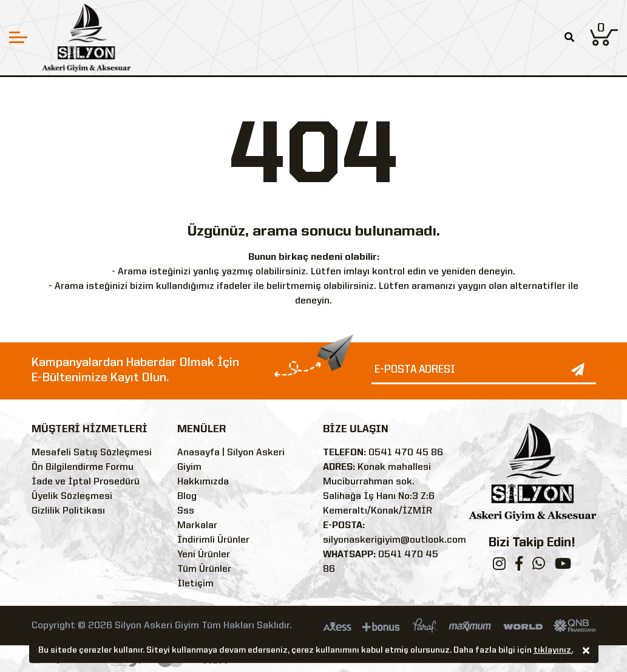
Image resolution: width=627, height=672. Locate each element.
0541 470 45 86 (406, 453)
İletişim (195, 584)
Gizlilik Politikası (68, 511)
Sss (186, 511)
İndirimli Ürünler (213, 540)
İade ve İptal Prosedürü (86, 482)
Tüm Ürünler (204, 569)
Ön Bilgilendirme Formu (83, 467)
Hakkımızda (203, 482)
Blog (187, 497)
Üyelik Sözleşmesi (72, 497)
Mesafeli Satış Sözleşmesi (92, 453)
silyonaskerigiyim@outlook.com (395, 540)
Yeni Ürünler (204, 555)
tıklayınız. (553, 651)
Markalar (197, 526)
